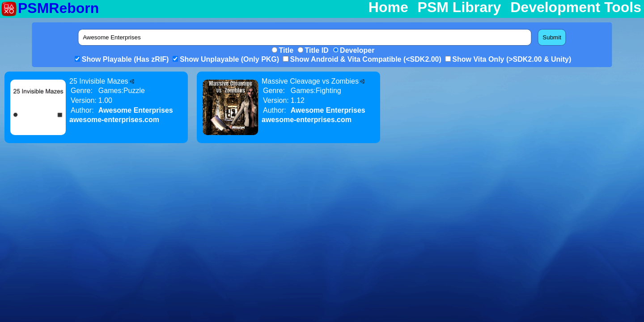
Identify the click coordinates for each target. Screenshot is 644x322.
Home (388, 8)
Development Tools (576, 8)
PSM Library (460, 8)
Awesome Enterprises (136, 110)
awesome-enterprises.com (114, 120)
